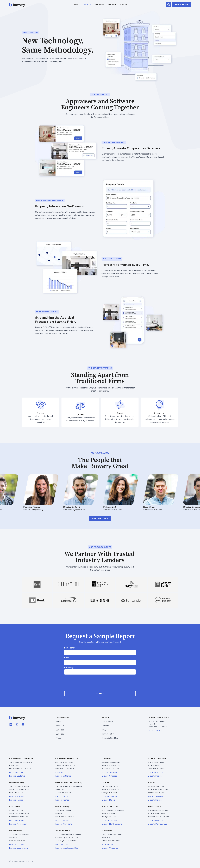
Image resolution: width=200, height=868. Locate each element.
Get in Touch (182, 5)
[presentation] (100, 683)
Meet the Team (100, 518)
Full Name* (70, 648)
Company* (69, 668)
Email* (67, 658)
